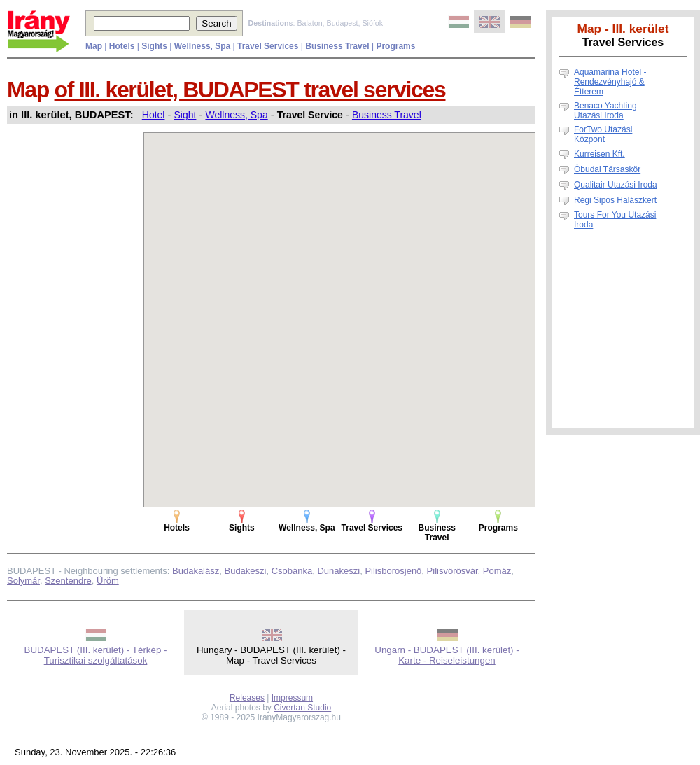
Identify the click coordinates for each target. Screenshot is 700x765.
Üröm (108, 581)
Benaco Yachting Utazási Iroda (605, 111)
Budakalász (196, 571)
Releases (247, 698)
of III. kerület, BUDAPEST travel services (250, 90)
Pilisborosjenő (393, 571)
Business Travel (387, 115)
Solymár (23, 581)
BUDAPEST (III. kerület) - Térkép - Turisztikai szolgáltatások (96, 655)
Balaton (309, 23)
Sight (185, 115)
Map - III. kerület (623, 29)
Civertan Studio (302, 708)
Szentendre (68, 581)
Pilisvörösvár (453, 571)
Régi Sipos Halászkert (615, 200)
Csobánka (292, 571)
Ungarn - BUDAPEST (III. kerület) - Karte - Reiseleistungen (447, 655)
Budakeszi (245, 571)
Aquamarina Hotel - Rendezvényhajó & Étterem (610, 82)
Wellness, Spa (236, 115)
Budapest (343, 23)
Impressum (292, 698)
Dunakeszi (338, 571)
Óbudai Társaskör (607, 169)
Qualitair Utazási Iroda (616, 185)
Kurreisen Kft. (600, 154)
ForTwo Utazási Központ (603, 134)
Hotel (154, 115)
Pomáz (497, 571)
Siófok (372, 23)
